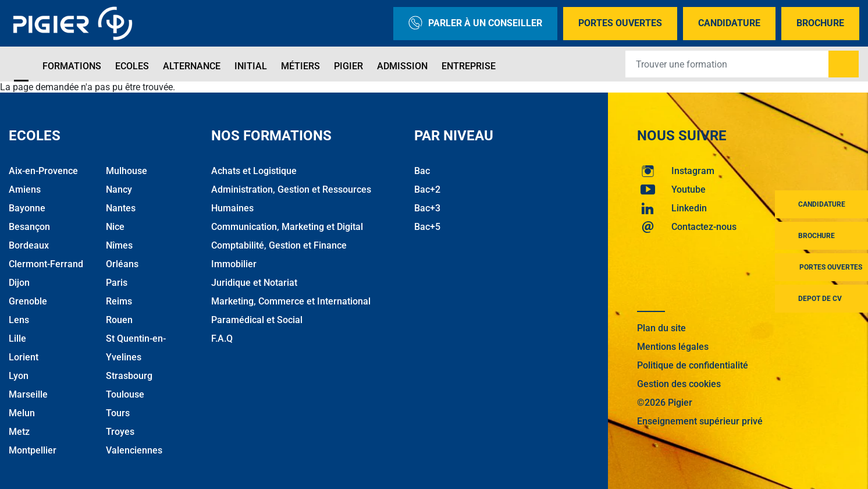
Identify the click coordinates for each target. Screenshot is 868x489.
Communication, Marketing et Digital (287, 227)
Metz (19, 432)
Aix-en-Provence (43, 171)
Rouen (119, 320)
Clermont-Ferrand (46, 264)
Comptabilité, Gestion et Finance (279, 245)
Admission (402, 66)
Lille (17, 339)
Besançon (29, 227)
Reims (119, 301)
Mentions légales (673, 347)
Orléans (122, 264)
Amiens (25, 189)
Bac (422, 171)
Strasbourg (129, 376)
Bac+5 (427, 227)
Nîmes (119, 245)
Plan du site (661, 328)
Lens (19, 320)
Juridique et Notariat (254, 283)
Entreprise (469, 66)
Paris (117, 283)
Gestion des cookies (679, 384)
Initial (251, 66)
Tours (118, 413)
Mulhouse (127, 171)
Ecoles (132, 66)
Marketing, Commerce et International (291, 301)
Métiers (300, 66)
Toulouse (125, 394)
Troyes (120, 432)
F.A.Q (222, 339)
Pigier (348, 66)
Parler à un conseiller (475, 24)
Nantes (121, 208)
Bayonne (27, 208)
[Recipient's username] (727, 64)
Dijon (19, 283)
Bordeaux (29, 245)
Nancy (119, 189)
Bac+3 (427, 208)
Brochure (820, 23)
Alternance (192, 66)
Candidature (729, 23)
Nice (115, 227)
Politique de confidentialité (693, 365)
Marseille (28, 394)
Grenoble (28, 301)
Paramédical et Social (257, 320)
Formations (72, 66)
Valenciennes (134, 450)
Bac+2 (427, 189)
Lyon (19, 376)
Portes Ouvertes (620, 23)
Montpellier (33, 450)
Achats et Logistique (254, 171)
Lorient (24, 357)
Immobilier (234, 264)
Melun (22, 413)
